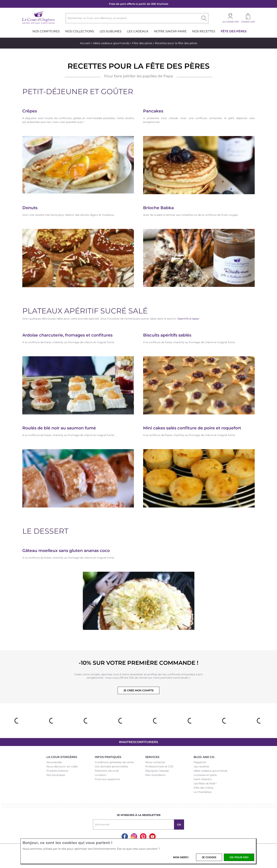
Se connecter (230, 22)
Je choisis (209, 857)
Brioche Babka (158, 208)
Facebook (125, 837)
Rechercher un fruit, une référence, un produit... (98, 18)
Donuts (30, 208)
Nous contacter (155, 762)
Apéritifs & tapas (188, 319)
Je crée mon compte (138, 690)
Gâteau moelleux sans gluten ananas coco (66, 551)
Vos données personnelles (111, 766)
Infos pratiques (108, 757)
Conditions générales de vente (114, 762)
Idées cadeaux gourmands (111, 43)
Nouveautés (54, 762)
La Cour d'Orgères (62, 757)
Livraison (101, 775)
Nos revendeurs (155, 775)
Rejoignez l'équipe (157, 771)
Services (152, 757)
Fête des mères (204, 788)
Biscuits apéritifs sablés (167, 335)
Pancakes (153, 111)
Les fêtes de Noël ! (205, 783)
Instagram (134, 837)
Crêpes (30, 111)
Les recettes (201, 766)
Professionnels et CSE (159, 766)
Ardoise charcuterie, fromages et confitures (67, 335)
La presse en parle (205, 775)
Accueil (85, 43)
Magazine (200, 762)
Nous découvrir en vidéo (62, 766)
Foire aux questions (107, 779)
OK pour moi (239, 857)
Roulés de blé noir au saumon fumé (59, 428)
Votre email (102, 824)
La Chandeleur (203, 792)
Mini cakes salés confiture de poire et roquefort (192, 428)
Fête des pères (142, 43)
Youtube (152, 837)
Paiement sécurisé (107, 771)
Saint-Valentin (203, 779)
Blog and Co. (204, 757)
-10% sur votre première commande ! (138, 663)
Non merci (181, 857)
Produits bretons (57, 771)
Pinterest (143, 837)
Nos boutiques (56, 775)
